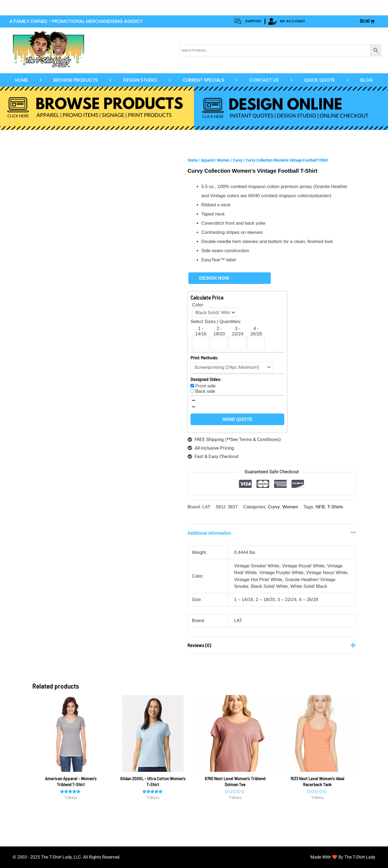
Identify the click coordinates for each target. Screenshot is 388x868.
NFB (320, 507)
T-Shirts (335, 507)
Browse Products (76, 80)
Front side (206, 386)
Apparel (207, 160)
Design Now (214, 278)
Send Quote (237, 419)
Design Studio (140, 80)
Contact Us (264, 80)
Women (223, 160)
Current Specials (203, 80)
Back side (205, 391)
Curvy (238, 160)
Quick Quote (319, 80)
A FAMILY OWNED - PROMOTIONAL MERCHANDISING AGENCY (76, 21)
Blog (367, 80)
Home (22, 80)
